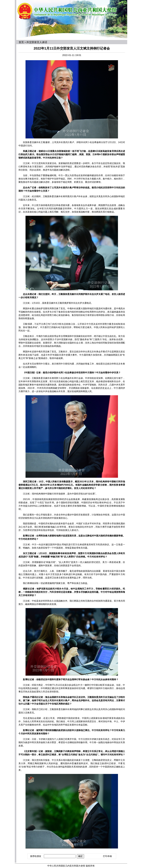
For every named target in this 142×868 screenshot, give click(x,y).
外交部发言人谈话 (37, 42)
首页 (21, 42)
